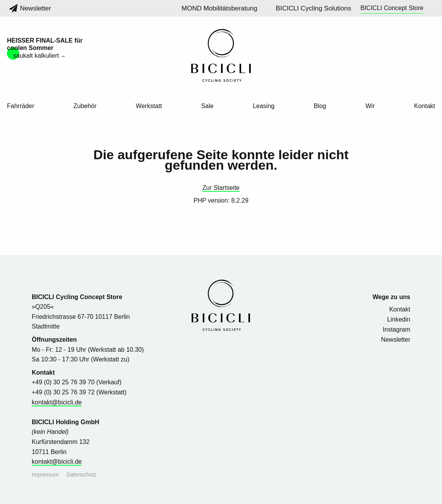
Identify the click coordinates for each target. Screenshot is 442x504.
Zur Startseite (221, 188)
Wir (370, 106)
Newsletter (30, 8)
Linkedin (399, 319)
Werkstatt (149, 106)
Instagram (397, 329)
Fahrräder (21, 106)
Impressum (45, 475)
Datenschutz (82, 475)
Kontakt (425, 106)
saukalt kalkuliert (36, 56)
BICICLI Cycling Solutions (314, 8)
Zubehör (85, 106)
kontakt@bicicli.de (57, 402)
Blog (320, 106)
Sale (207, 106)
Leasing (264, 106)
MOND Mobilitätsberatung (219, 8)
